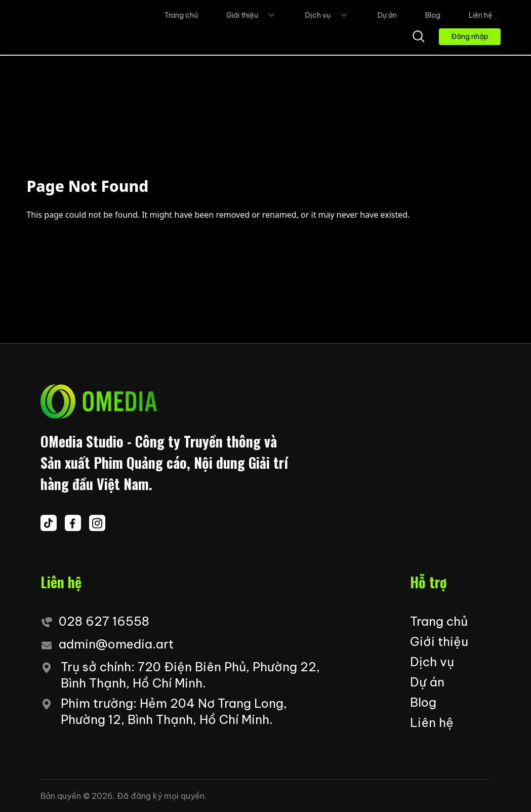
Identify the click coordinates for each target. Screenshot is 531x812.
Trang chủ (181, 15)
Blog (433, 15)
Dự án (387, 15)
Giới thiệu (252, 15)
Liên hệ (481, 15)
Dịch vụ (327, 15)
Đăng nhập (470, 36)
